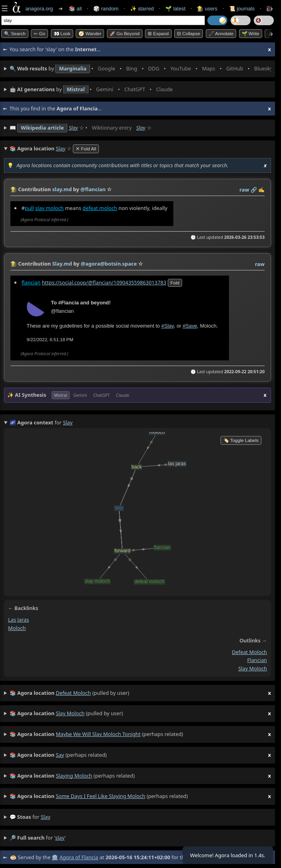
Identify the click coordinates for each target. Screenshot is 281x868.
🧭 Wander (90, 34)
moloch (17, 628)
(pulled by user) (140, 693)
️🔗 (254, 190)
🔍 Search (15, 34)
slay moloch (49, 208)
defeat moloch (100, 208)
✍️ (261, 190)
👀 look (62, 34)
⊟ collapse (189, 34)
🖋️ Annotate (221, 34)
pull (29, 208)
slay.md (62, 189)
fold (175, 282)
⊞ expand (158, 34)
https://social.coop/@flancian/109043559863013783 (104, 282)
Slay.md (62, 264)
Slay (73, 128)
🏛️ (55, 857)
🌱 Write (251, 34)
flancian (31, 282)
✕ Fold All (86, 149)
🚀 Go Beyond (125, 34)
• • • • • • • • (140, 69)
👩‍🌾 (14, 189)
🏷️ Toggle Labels (241, 440)
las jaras (18, 620)
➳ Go (39, 34)
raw (244, 190)
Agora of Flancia (79, 857)
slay (46, 817)
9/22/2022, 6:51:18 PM (50, 339)
